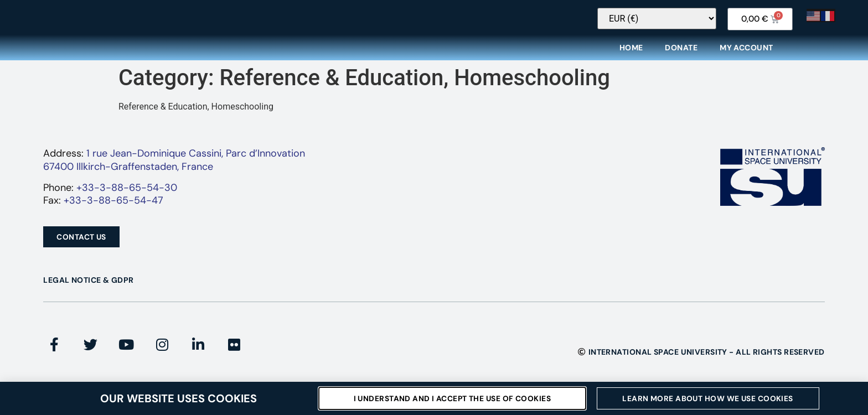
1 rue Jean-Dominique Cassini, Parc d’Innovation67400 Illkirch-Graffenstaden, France (174, 167)
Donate (681, 55)
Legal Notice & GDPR (88, 287)
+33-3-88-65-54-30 (127, 195)
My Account (746, 55)
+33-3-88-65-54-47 (113, 207)
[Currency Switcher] (692, 26)
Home (631, 55)
